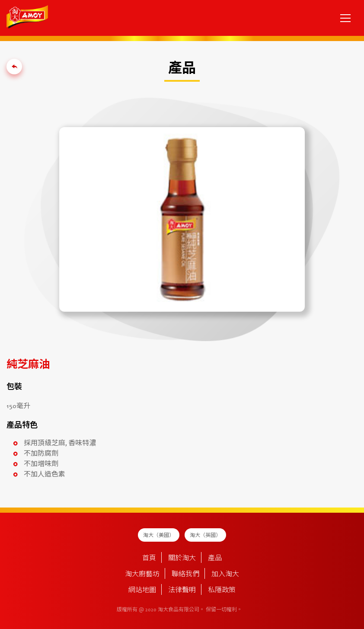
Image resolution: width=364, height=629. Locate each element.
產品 (215, 559)
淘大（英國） (205, 536)
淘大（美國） (159, 536)
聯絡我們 (185, 575)
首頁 (149, 559)
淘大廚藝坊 (142, 575)
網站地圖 (142, 591)
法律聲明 (182, 591)
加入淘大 (225, 575)
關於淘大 (182, 559)
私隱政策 (222, 591)
